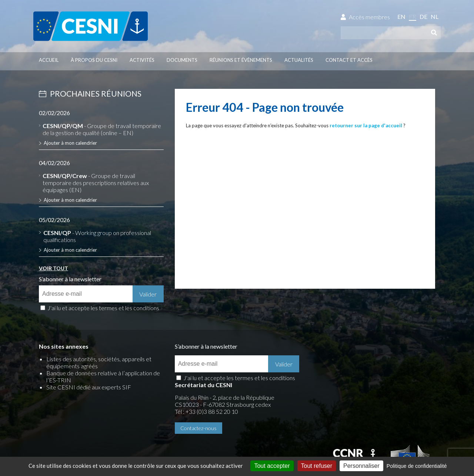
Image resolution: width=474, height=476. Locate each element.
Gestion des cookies (171, 421)
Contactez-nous (334, 390)
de (423, 16)
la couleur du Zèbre (137, 434)
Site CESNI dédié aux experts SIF (89, 387)
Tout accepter (272, 466)
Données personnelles (113, 421)
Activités (142, 60)
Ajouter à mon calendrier (70, 143)
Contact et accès (349, 60)
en (401, 16)
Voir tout (54, 268)
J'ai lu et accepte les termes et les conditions (103, 308)
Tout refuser (317, 466)
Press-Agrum (89, 434)
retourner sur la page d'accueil (366, 125)
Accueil (49, 60)
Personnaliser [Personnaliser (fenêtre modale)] (361, 466)
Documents (182, 60)
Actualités (299, 60)
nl (435, 16)
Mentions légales (60, 421)
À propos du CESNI (94, 60)
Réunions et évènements (241, 60)
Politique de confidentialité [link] (417, 466)
